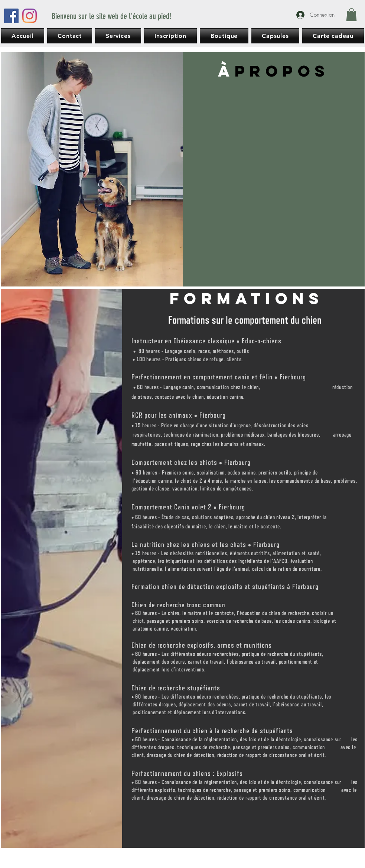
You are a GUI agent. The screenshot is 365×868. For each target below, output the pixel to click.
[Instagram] (30, 16)
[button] (351, 15)
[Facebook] (11, 16)
